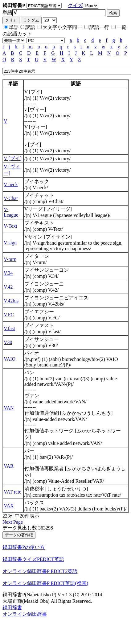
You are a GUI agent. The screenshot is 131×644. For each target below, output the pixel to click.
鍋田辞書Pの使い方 (24, 547)
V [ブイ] (13, 158)
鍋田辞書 (12, 608)
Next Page (13, 522)
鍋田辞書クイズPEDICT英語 (33, 559)
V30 (8, 342)
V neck (11, 184)
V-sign (10, 243)
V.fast (9, 328)
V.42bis (11, 301)
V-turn (10, 259)
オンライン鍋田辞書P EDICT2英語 (40, 571)
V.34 (8, 273)
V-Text (10, 226)
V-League (11, 212)
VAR (9, 466)
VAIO (10, 359)
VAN (9, 408)
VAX (9, 506)
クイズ (75, 5)
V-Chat (11, 198)
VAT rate (12, 492)
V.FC (9, 315)
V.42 (8, 287)
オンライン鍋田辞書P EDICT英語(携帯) (45, 583)
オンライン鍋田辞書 (25, 614)
